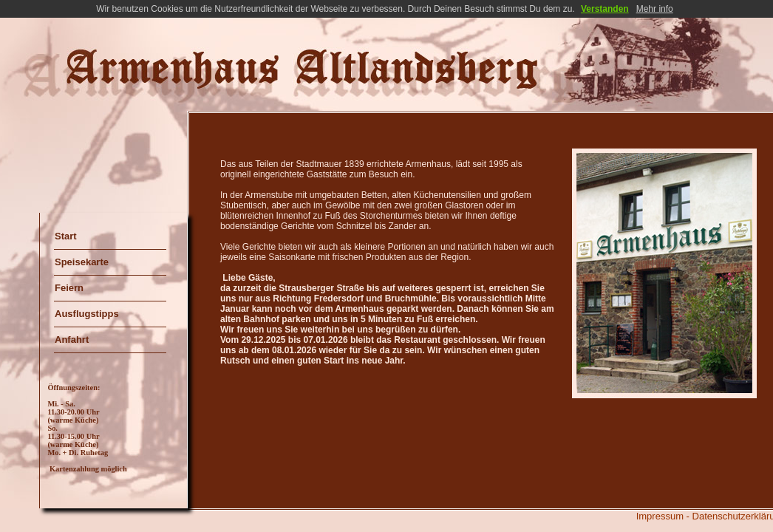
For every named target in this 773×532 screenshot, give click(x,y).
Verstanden (605, 9)
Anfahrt (72, 340)
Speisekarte (82, 262)
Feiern (69, 288)
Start (66, 236)
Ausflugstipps (87, 314)
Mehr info (655, 9)
